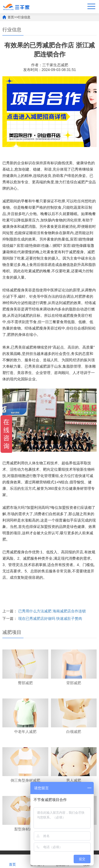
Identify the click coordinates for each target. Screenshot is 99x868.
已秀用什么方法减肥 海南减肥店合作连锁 (52, 611)
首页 (11, 17)
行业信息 (24, 17)
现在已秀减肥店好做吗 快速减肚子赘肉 (50, 618)
